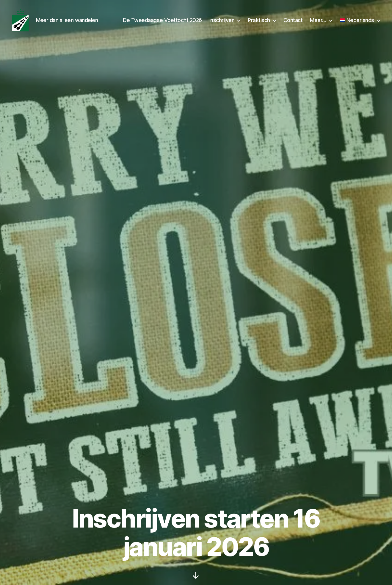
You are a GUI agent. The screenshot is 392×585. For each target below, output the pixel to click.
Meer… (318, 22)
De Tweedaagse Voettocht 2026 (162, 22)
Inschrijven (222, 22)
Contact (293, 22)
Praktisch (259, 22)
